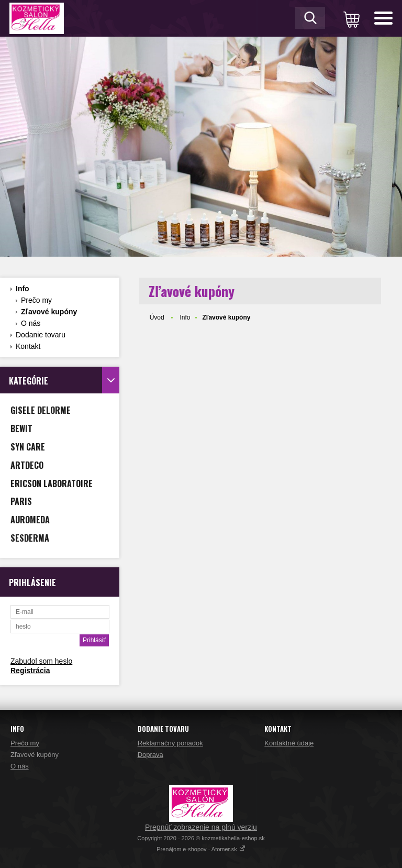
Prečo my (36, 300)
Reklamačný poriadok (170, 743)
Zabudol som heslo (41, 661)
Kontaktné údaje (289, 743)
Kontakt (28, 346)
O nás (31, 323)
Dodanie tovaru (41, 335)
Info (23, 289)
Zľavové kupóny (49, 312)
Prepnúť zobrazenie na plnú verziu (201, 827)
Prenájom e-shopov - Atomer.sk (201, 849)
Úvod (157, 317)
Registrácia (30, 671)
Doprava (150, 755)
